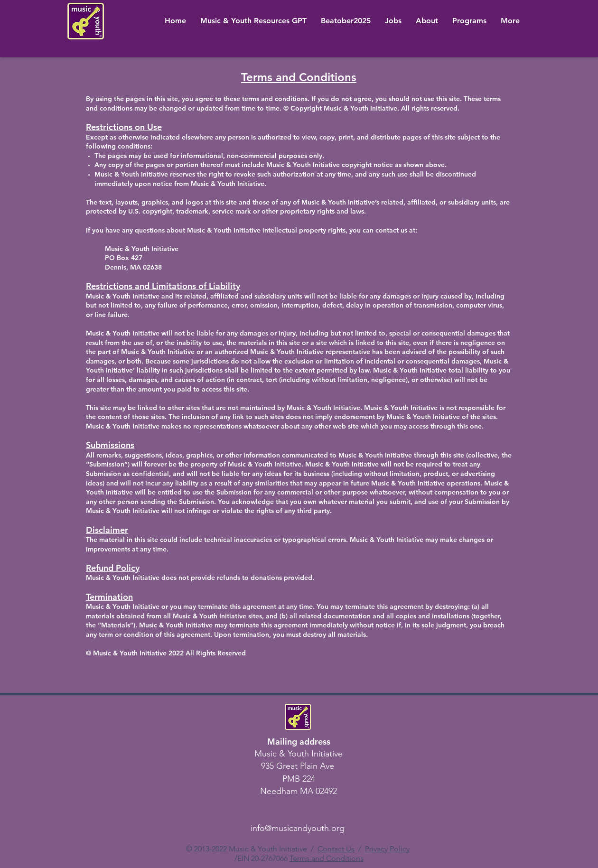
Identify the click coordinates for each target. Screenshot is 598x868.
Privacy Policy (387, 849)
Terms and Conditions (327, 858)
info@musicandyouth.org (298, 828)
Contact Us (336, 849)
